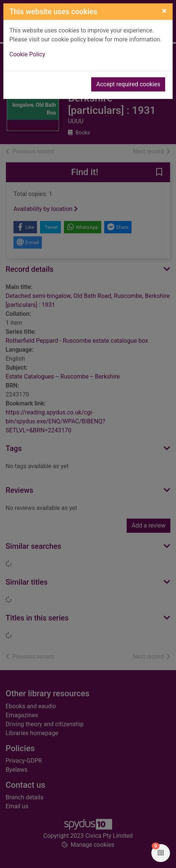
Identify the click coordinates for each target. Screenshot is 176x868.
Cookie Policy (27, 54)
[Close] (164, 11)
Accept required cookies (128, 84)
